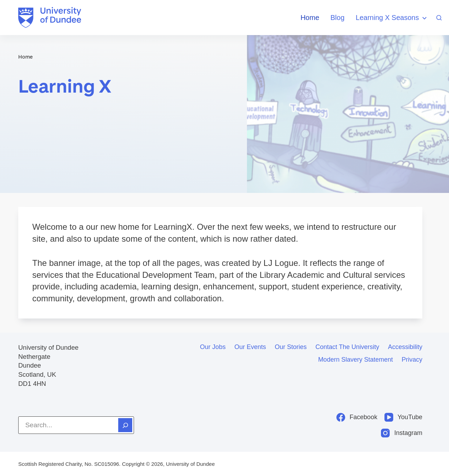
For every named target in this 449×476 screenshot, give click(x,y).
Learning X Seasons (392, 18)
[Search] (439, 18)
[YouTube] (403, 417)
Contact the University (347, 347)
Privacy (412, 360)
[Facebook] (357, 417)
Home (310, 18)
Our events (250, 347)
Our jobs (213, 347)
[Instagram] (402, 433)
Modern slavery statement (356, 360)
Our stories (291, 347)
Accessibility (405, 347)
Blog (337, 18)
